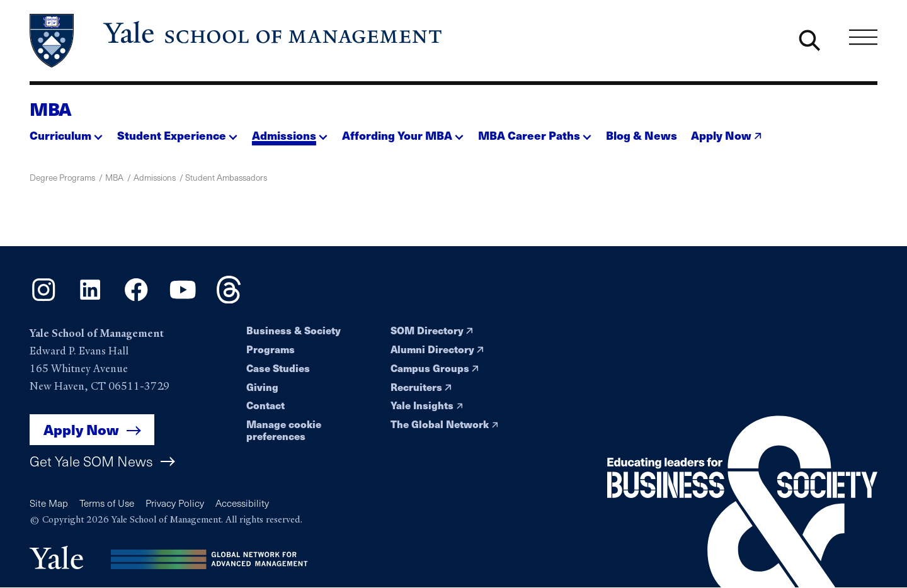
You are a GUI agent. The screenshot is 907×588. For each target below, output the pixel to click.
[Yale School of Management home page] (237, 41)
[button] (66, 132)
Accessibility (242, 503)
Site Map (49, 503)
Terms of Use (107, 503)
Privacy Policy (175, 503)
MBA (51, 109)
